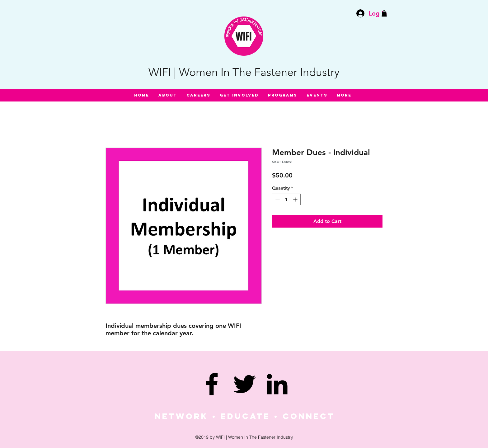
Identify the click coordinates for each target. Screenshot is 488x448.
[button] (384, 13)
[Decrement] (277, 199)
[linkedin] (277, 384)
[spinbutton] (286, 199)
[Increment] (296, 199)
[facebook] (212, 384)
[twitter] (244, 384)
